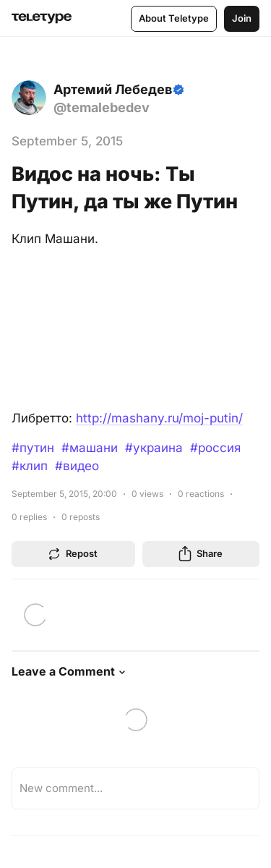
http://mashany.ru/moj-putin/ (159, 418)
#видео (77, 466)
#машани (90, 448)
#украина (154, 448)
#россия (215, 448)
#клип (30, 466)
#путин (33, 448)
